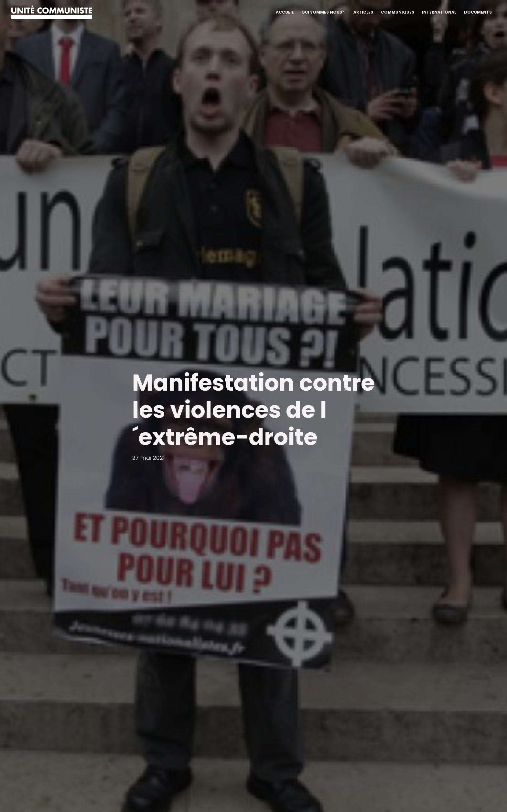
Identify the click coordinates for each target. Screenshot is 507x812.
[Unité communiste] (52, 12)
